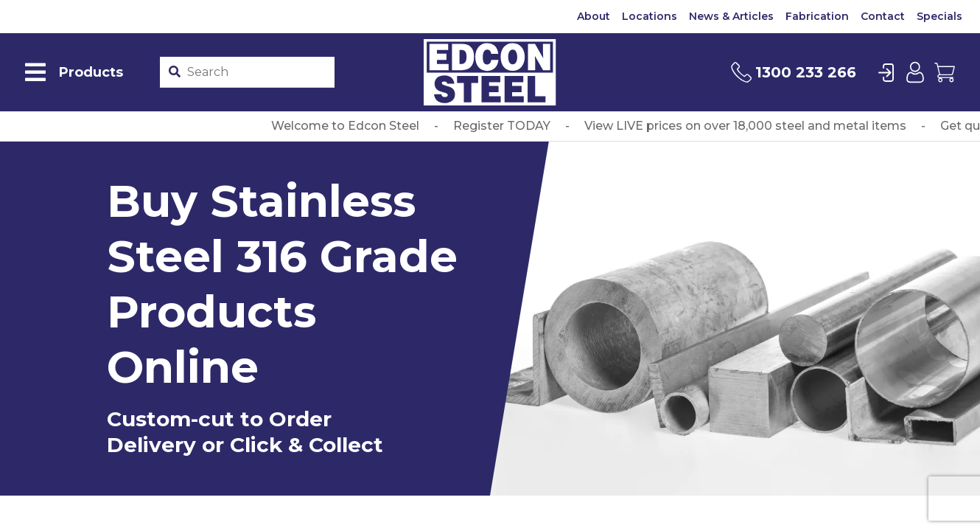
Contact (883, 16)
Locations (650, 16)
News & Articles (731, 16)
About (594, 16)
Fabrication (817, 16)
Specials (939, 16)
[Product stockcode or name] (258, 72)
